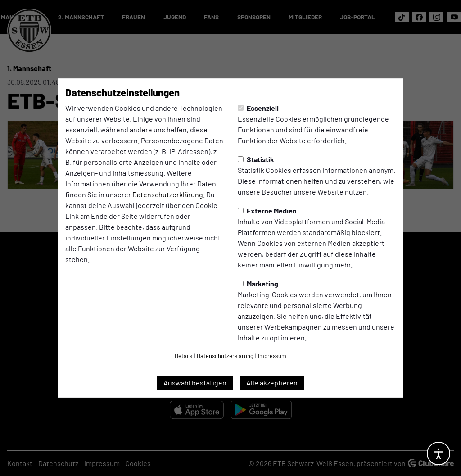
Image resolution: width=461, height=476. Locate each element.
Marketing (258, 283)
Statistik (256, 159)
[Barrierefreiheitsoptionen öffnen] (438, 453)
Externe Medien (267, 211)
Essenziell (258, 108)
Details (183, 356)
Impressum (272, 356)
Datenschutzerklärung (168, 194)
